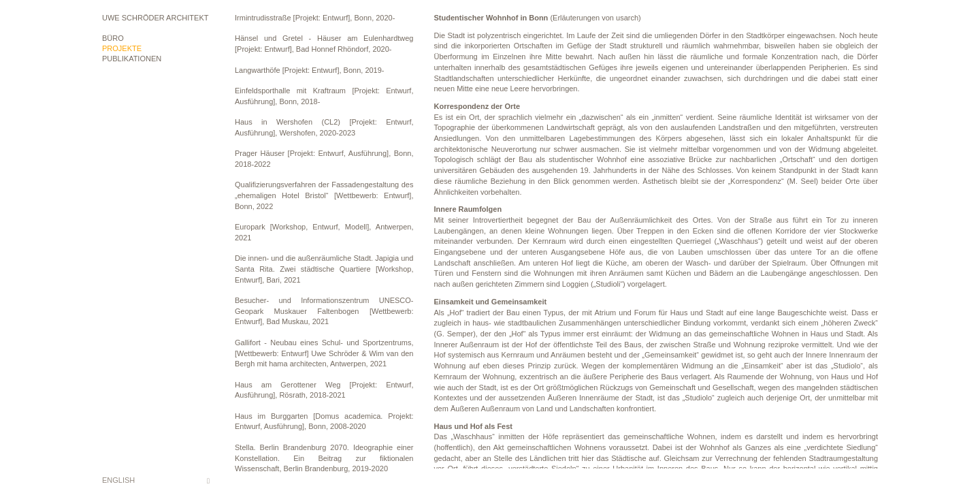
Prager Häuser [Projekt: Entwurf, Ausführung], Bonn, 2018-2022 (324, 159)
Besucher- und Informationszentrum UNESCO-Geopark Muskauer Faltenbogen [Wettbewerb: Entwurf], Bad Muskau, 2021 (324, 311)
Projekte (122, 48)
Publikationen (132, 59)
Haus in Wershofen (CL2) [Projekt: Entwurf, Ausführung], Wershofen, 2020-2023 (324, 127)
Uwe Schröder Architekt (155, 18)
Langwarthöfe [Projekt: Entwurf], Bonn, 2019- (310, 70)
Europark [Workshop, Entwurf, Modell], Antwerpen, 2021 (324, 232)
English (118, 480)
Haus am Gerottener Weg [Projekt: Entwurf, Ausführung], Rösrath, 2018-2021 (324, 390)
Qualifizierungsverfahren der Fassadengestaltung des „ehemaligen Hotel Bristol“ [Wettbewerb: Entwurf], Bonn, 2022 (324, 195)
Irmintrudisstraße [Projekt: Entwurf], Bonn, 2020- (315, 18)
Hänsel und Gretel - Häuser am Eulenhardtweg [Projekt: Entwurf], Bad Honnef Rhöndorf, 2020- (324, 44)
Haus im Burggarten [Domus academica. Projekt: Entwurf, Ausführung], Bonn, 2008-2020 (324, 422)
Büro (113, 38)
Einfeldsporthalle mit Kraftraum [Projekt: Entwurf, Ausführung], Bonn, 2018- (324, 96)
